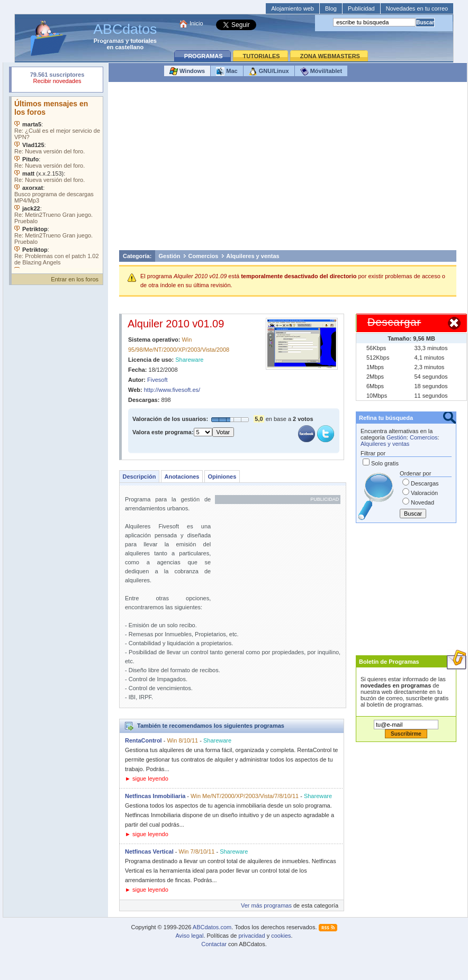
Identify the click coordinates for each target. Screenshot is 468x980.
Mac (227, 71)
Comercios (203, 256)
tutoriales (143, 41)
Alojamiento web (292, 8)
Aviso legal (189, 936)
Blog (331, 8)
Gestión (170, 256)
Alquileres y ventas (253, 256)
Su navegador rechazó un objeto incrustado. (57, 79)
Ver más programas (266, 905)
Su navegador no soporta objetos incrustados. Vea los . (57, 182)
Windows (187, 71)
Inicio (196, 23)
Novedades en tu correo (417, 8)
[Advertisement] (288, 169)
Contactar (214, 944)
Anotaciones (182, 477)
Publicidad (361, 8)
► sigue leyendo (147, 778)
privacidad (251, 936)
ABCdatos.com (212, 927)
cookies (281, 936)
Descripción (139, 477)
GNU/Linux (269, 71)
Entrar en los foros (75, 279)
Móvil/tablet (321, 71)
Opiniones (222, 477)
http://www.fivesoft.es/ (172, 390)
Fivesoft (157, 380)
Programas (109, 41)
